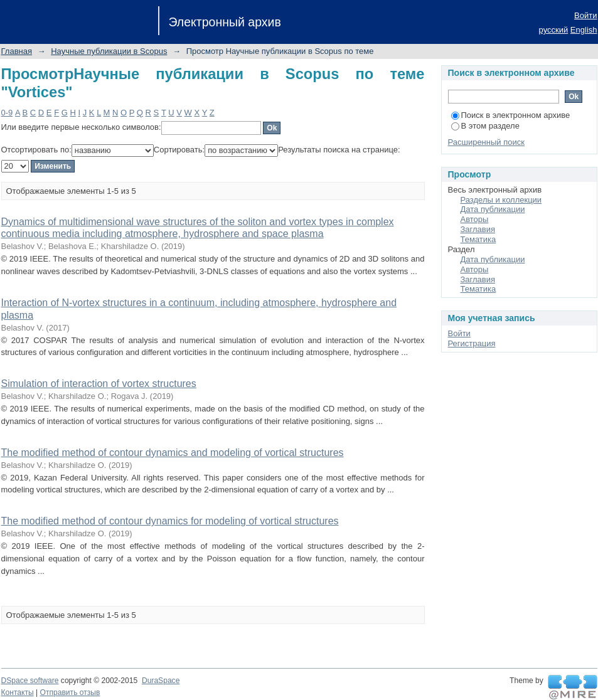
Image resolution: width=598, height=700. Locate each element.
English (584, 30)
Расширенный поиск (486, 142)
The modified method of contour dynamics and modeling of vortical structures (173, 453)
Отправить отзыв (70, 692)
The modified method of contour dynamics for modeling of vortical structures (170, 521)
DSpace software (30, 681)
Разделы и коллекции (501, 200)
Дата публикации (493, 209)
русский (554, 30)
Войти (585, 15)
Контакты (18, 692)
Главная (17, 51)
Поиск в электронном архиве (511, 115)
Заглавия (478, 229)
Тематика (478, 239)
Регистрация (472, 343)
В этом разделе (485, 126)
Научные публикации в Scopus (109, 51)
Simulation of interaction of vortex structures (99, 384)
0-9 (7, 113)
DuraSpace (161, 681)
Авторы (475, 219)
